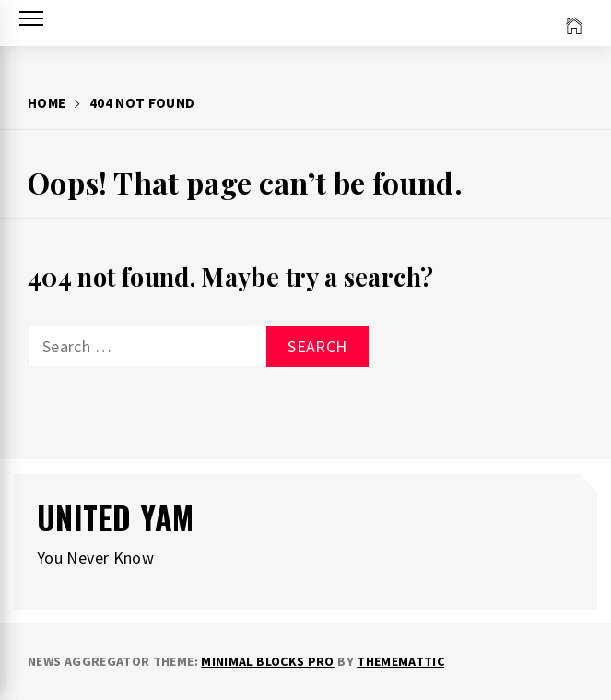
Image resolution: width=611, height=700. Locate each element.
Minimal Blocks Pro (267, 661)
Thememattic (400, 661)
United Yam (116, 517)
